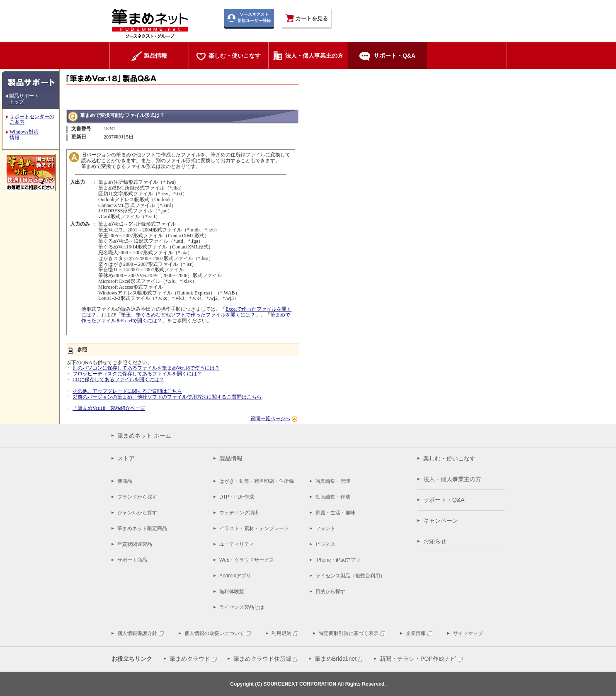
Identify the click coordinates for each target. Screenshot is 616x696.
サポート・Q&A (444, 500)
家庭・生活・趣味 (335, 513)
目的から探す (330, 591)
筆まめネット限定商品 (142, 528)
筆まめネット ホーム (144, 436)
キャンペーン (441, 521)
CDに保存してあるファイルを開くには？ (118, 380)
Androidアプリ (235, 576)
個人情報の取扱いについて (214, 633)
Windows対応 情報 (24, 135)
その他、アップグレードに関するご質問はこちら (127, 391)
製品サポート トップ (24, 99)
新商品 (125, 481)
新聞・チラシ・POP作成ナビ (418, 659)
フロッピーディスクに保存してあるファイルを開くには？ (137, 374)
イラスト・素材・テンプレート (254, 528)
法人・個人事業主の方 (452, 479)
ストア (126, 458)
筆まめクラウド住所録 (262, 659)
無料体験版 (232, 591)
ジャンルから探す (137, 513)
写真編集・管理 (333, 481)
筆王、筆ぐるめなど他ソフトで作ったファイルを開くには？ (188, 315)
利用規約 (281, 633)
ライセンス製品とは (242, 607)
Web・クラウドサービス (247, 560)
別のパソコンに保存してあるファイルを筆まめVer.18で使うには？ (146, 368)
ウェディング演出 (239, 513)
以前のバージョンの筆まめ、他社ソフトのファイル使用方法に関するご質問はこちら (167, 397)
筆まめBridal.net (336, 659)
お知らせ (435, 541)
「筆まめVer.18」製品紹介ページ (109, 408)
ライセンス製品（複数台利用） (350, 576)
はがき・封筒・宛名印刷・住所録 (257, 481)
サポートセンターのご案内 (32, 119)
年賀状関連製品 (135, 544)
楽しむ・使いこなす (449, 458)
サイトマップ (468, 633)
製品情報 (231, 458)
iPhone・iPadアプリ (338, 560)
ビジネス (325, 544)
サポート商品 (132, 560)
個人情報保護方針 (137, 633)
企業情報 (416, 633)
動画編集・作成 (333, 497)
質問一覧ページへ (270, 419)
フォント (325, 528)
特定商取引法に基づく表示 (349, 633)
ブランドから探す (137, 497)
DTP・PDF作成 (237, 497)
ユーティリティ (237, 544)
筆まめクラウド (190, 659)
